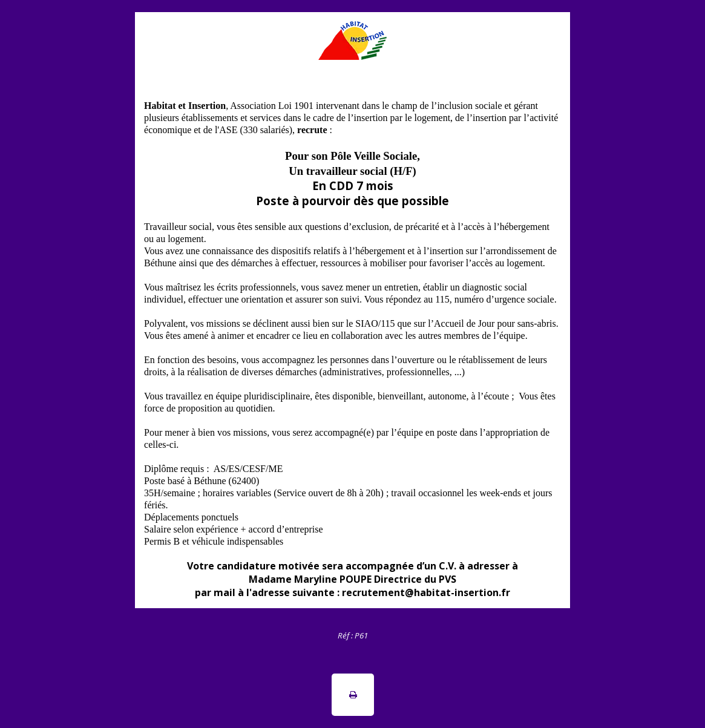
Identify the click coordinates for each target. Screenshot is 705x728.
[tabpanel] (352, 635)
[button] (353, 695)
